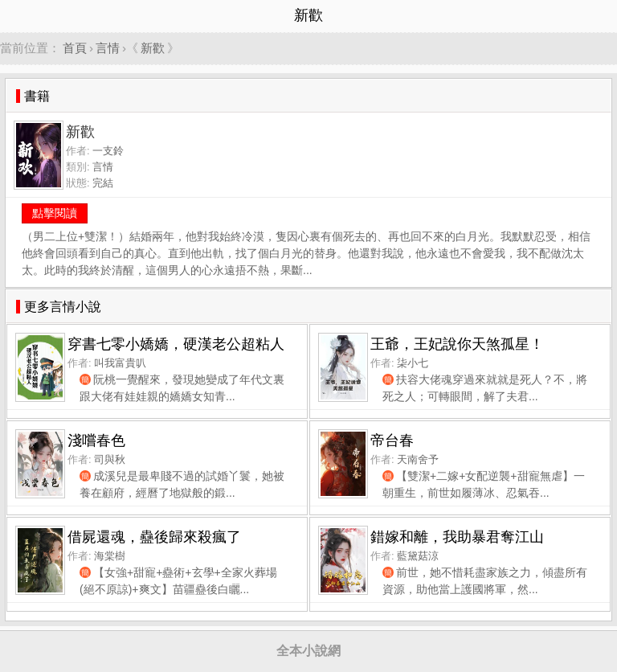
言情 (108, 48)
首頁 (75, 48)
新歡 (153, 48)
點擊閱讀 (55, 213)
